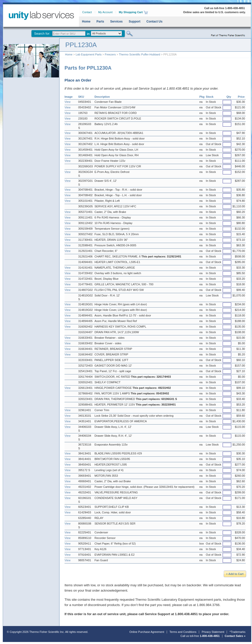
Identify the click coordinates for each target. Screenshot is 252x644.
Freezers (110, 54)
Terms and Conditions (183, 632)
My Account (105, 12)
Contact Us (154, 22)
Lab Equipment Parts (89, 54)
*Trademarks (237, 632)
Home (86, 22)
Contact (87, 12)
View (68, 102)
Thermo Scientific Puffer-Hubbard (140, 54)
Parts (100, 22)
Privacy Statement (213, 632)
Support (135, 22)
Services (116, 22)
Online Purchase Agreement (147, 632)
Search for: (42, 34)
